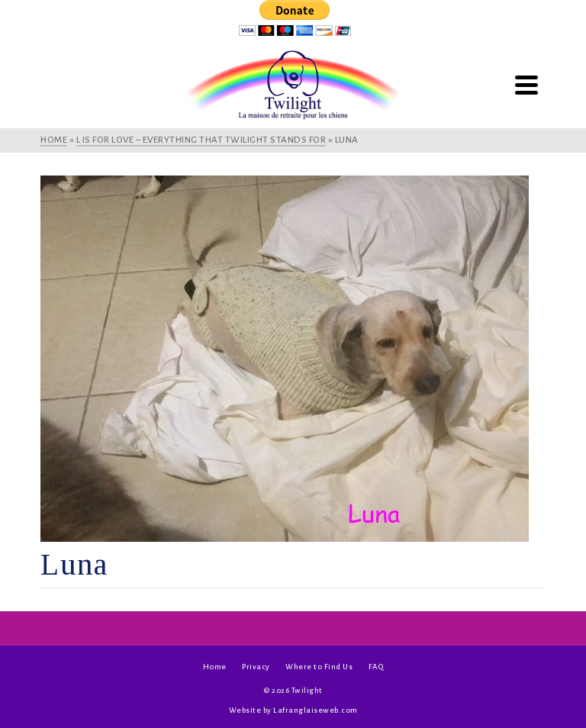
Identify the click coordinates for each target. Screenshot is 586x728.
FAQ (376, 667)
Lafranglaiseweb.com (316, 710)
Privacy (256, 667)
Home (215, 667)
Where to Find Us (319, 667)
